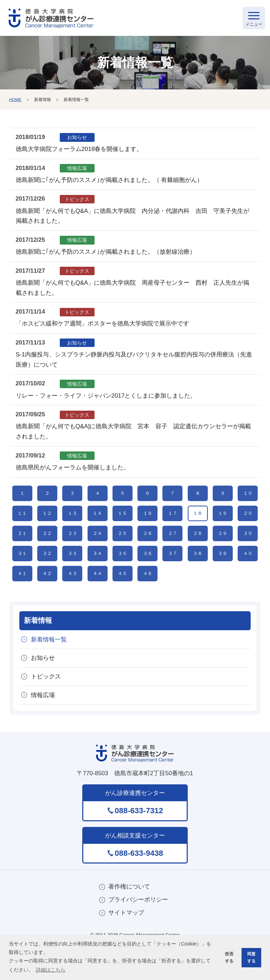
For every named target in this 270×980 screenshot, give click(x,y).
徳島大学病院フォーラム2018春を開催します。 (79, 151)
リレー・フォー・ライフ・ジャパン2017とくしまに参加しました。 (106, 397)
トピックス (46, 705)
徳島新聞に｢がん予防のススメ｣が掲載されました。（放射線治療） (106, 254)
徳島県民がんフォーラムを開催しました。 (73, 469)
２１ (22, 548)
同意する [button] (251, 957)
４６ (148, 599)
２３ (72, 548)
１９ (223, 523)
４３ (72, 599)
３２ (47, 574)
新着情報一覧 (49, 668)
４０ (248, 574)
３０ (248, 548)
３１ (22, 574)
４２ (47, 599)
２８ (198, 548)
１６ (148, 523)
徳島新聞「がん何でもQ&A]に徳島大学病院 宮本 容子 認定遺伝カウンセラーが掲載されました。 (134, 433)
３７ (173, 574)
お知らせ (43, 686)
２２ (47, 548)
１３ (72, 523)
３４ (97, 574)
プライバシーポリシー (138, 930)
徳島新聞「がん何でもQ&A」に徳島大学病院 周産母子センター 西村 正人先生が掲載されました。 (133, 289)
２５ (122, 548)
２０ (248, 523)
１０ (248, 498)
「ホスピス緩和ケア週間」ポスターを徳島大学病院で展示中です (102, 325)
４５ (122, 599)
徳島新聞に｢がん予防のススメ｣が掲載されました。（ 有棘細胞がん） (110, 182)
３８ (198, 574)
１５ (122, 523)
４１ (22, 599)
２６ (148, 548)
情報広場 (43, 724)
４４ (97, 599)
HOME (15, 101)
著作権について (129, 916)
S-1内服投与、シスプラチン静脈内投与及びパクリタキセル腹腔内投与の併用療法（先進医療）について (134, 361)
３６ (148, 574)
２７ (173, 548)
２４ (97, 548)
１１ (22, 523)
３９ (223, 574)
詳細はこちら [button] (51, 969)
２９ (223, 548)
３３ (72, 574)
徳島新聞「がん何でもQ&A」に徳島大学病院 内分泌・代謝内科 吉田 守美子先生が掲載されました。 (133, 217)
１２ (47, 523)
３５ (122, 574)
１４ (97, 523)
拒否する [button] (228, 957)
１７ (173, 523)
